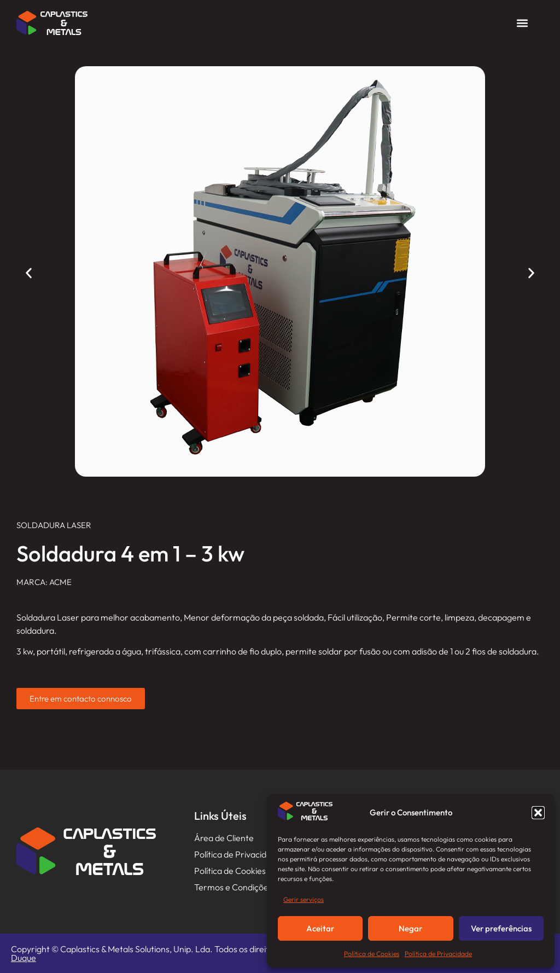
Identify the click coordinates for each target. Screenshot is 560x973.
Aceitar (320, 928)
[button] (538, 813)
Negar (410, 928)
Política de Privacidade (438, 954)
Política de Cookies (372, 954)
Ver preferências (501, 928)
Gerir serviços (304, 899)
